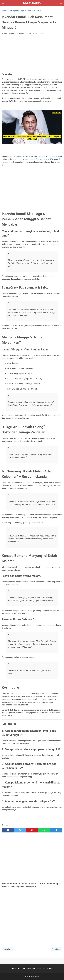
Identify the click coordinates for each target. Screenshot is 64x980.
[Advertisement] (32, 54)
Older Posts (56, 949)
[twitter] (20, 830)
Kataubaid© (32, 3)
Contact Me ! (48, 968)
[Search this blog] (61, 3)
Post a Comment (39, 34)
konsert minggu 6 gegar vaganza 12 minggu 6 (41, 159)
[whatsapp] (44, 830)
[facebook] (8, 830)
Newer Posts (8, 949)
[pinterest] (32, 830)
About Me (22, 968)
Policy (39, 968)
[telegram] (56, 830)
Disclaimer (31, 968)
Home (14, 968)
